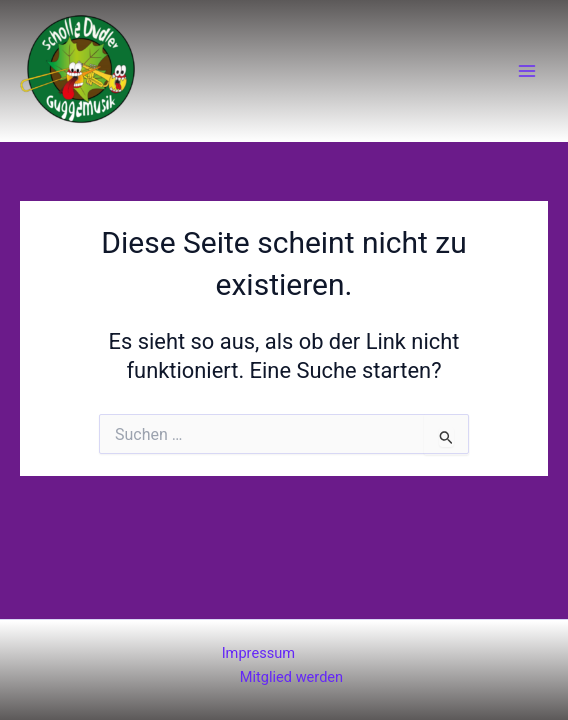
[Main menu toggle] (527, 71)
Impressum (258, 653)
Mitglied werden (291, 677)
